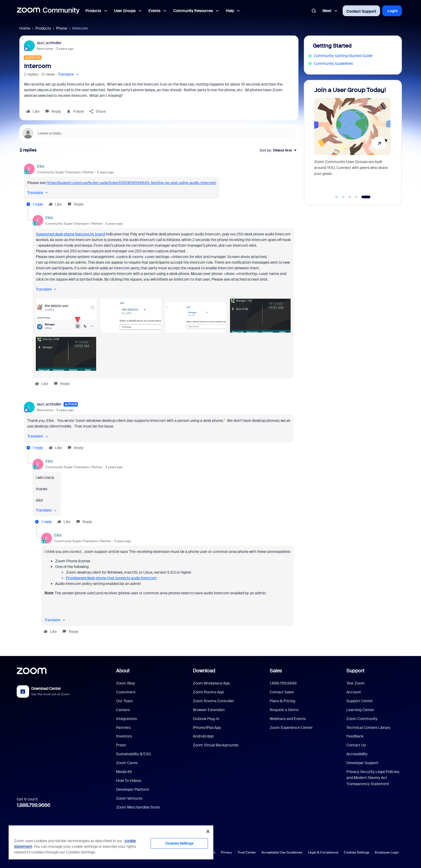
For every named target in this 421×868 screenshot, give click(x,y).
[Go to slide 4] (356, 197)
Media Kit (124, 772)
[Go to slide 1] (337, 197)
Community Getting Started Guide (343, 56)
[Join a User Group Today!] (352, 140)
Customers (126, 692)
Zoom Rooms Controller (213, 701)
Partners (123, 728)
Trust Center (247, 852)
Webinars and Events (288, 719)
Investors (124, 736)
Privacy (226, 852)
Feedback (355, 736)
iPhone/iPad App (207, 728)
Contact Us (356, 745)
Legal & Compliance (323, 852)
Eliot (41, 166)
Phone (62, 28)
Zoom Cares (127, 763)
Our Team (125, 701)
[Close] (208, 831)
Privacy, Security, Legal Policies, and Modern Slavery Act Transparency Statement (373, 778)
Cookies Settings (357, 852)
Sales (276, 671)
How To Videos (129, 781)
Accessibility (357, 754)
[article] (159, 186)
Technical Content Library (368, 728)
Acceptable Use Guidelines (282, 852)
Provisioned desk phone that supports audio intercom (111, 578)
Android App (203, 736)
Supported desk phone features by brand (70, 234)
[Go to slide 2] (343, 197)
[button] (69, 74)
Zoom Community (362, 719)
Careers (123, 710)
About (123, 671)
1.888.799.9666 (33, 805)
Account (354, 692)
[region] (111, 842)
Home (25, 28)
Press (121, 745)
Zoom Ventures (129, 798)
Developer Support (362, 763)
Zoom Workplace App (211, 683)
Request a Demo (284, 710)
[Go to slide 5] (366, 197)
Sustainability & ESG (134, 754)
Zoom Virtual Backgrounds (216, 745)
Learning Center (360, 710)
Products (43, 28)
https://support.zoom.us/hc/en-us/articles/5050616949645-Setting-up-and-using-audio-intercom (131, 183)
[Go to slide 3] (350, 197)
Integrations (126, 719)
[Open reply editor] (159, 133)
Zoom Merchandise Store (138, 807)
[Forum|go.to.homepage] (48, 11)
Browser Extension (209, 710)
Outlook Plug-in (206, 719)
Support (355, 671)
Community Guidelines (333, 63)
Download (204, 671)
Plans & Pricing (282, 701)
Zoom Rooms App (208, 692)
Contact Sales (282, 692)
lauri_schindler (49, 43)
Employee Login (387, 852)
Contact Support (361, 11)
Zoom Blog (125, 683)
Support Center (360, 701)
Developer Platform (133, 789)
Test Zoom (356, 683)
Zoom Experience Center (291, 728)
